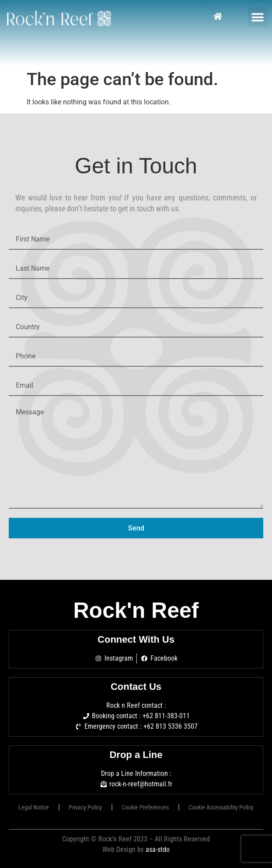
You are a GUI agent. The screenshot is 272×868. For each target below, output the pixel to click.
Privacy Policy (85, 807)
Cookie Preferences (145, 807)
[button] (258, 17)
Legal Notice (34, 807)
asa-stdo (158, 849)
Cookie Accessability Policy (221, 807)
